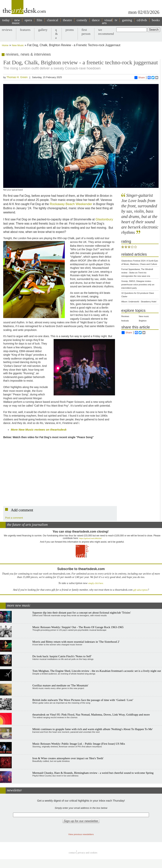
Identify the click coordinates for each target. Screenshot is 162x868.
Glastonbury (104, 219)
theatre (67, 20)
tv (116, 20)
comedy (82, 20)
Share (140, 78)
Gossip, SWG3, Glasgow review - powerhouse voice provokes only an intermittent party (138, 285)
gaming (127, 20)
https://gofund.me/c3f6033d (90, 538)
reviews (7, 30)
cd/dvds (142, 20)
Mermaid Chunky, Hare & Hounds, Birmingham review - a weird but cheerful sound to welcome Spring (93, 773)
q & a (56, 34)
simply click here (96, 583)
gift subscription (140, 590)
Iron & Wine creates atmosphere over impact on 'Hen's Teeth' (68, 758)
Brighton (143, 321)
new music (16, 21)
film (39, 20)
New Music (18, 45)
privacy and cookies (87, 853)
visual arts (107, 21)
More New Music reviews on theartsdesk (39, 430)
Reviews (125, 316)
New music (144, 316)
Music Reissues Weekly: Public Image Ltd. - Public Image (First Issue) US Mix (79, 744)
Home (5, 45)
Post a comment (14, 518)
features (25, 30)
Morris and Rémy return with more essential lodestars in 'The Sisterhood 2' (76, 642)
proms (70, 30)
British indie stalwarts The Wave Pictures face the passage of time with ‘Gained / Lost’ (83, 700)
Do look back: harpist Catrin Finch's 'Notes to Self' (62, 656)
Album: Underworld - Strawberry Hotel (139, 302)
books (156, 20)
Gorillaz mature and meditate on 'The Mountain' (60, 685)
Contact (72, 853)
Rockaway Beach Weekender (71, 204)
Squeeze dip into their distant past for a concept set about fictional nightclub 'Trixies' (82, 612)
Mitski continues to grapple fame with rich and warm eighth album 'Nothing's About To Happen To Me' (93, 729)
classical (53, 20)
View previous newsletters (81, 834)
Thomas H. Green (17, 77)
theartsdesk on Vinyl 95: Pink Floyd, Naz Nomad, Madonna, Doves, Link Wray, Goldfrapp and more (91, 714)
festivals (125, 321)
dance (96, 20)
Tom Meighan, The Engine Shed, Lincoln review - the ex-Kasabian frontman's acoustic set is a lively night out (97, 671)
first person (86, 32)
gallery (43, 30)
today (6, 20)
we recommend (106, 32)
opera (28, 20)
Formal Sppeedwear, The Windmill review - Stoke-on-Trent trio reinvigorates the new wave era (137, 273)
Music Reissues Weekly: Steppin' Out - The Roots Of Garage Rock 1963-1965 (78, 627)
